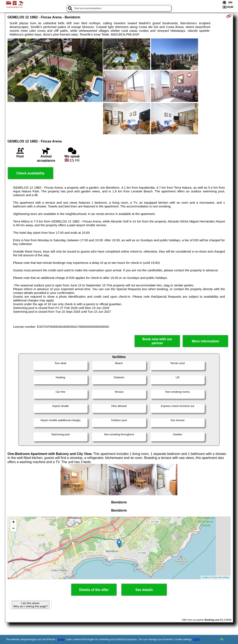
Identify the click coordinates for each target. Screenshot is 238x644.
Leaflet (205, 577)
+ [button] (13, 522)
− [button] (13, 529)
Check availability (31, 173)
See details (144, 590)
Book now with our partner (157, 341)
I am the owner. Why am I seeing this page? (31, 605)
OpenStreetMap (221, 577)
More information (205, 341)
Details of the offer (94, 590)
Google (61, 639)
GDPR (197, 639)
